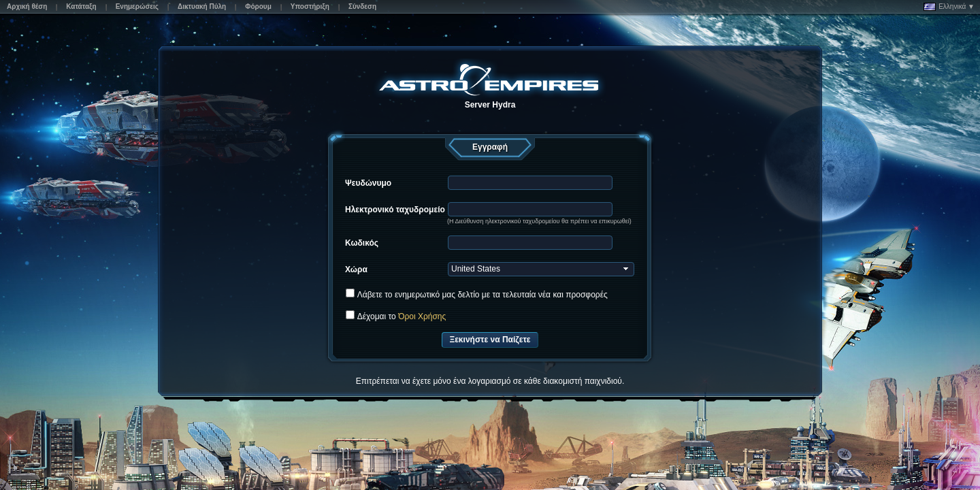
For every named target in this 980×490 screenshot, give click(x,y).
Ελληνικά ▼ (949, 7)
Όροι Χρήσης (422, 316)
